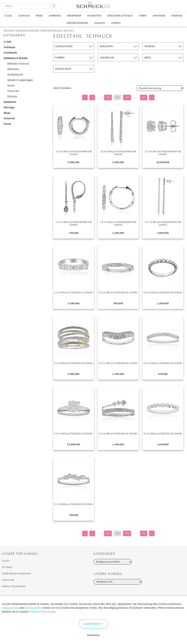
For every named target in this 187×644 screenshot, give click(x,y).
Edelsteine (13, 69)
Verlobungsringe (77, 23)
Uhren (143, 16)
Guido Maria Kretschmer (16, 574)
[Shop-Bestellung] (160, 88)
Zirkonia (12, 97)
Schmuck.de (93, 5)
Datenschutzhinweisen (42, 612)
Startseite (9, 31)
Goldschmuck (15, 75)
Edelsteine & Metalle (120, 16)
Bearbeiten (93, 635)
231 (144, 97)
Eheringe (177, 16)
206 (127, 97)
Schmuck (24, 16)
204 (108, 97)
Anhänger (159, 16)
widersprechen (10, 608)
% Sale (8, 16)
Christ (5, 561)
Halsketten (94, 16)
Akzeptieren (92, 624)
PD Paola (7, 567)
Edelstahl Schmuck (51, 31)
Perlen (11, 86)
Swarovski (13, 91)
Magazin (100, 23)
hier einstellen (33, 608)
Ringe (39, 16)
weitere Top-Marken (14, 586)
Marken (116, 23)
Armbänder (74, 16)
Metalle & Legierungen (20, 80)
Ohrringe (55, 16)
